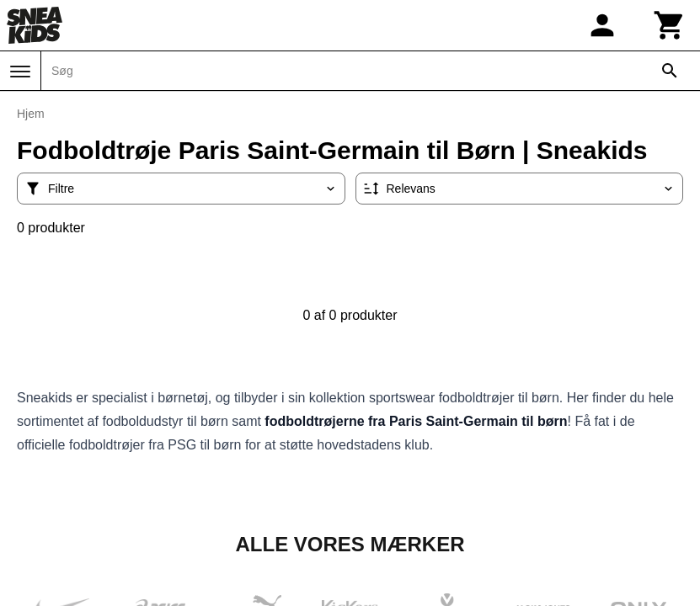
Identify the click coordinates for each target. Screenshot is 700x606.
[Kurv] (670, 25)
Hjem (31, 114)
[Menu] (20, 72)
